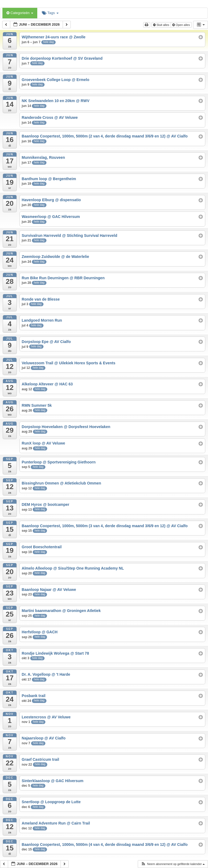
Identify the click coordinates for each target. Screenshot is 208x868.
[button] (173, 864)
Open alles (182, 25)
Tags (50, 13)
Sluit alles (162, 25)
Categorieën (20, 13)
